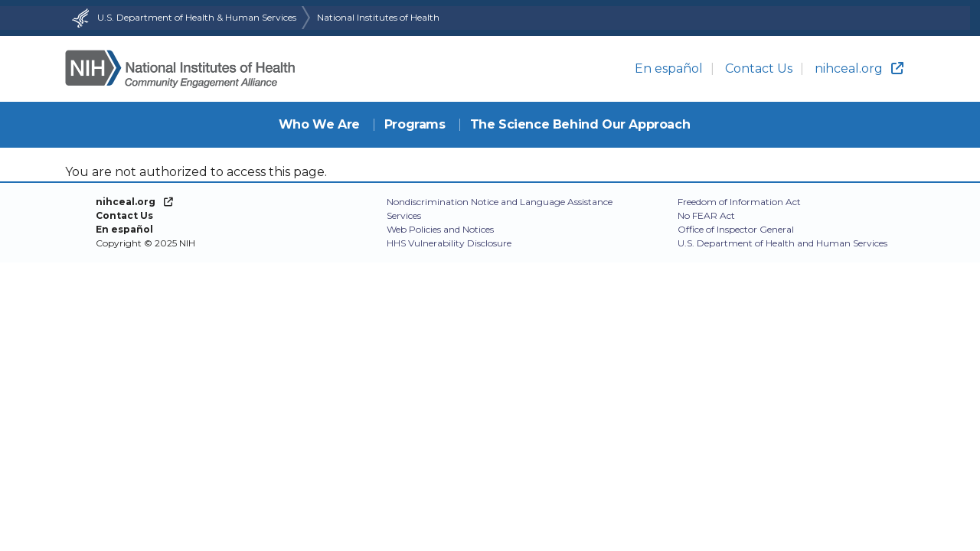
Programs (415, 124)
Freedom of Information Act (739, 202)
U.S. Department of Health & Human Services (183, 17)
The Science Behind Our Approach (580, 124)
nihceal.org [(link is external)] (859, 68)
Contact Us (759, 68)
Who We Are (319, 124)
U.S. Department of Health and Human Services (782, 243)
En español (669, 68)
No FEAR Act (706, 215)
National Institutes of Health (378, 17)
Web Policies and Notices (440, 229)
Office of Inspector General (736, 229)
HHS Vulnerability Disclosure (449, 243)
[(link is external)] (134, 202)
